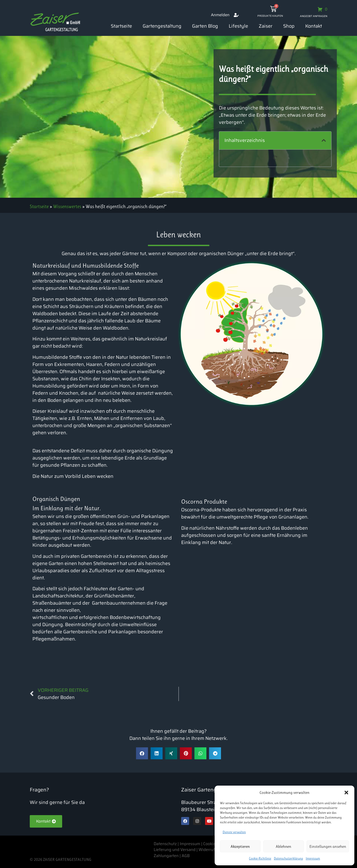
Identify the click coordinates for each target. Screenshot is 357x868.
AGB (186, 856)
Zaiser (266, 26)
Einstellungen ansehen (328, 846)
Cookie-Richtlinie (260, 858)
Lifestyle (238, 26)
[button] (346, 793)
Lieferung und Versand (175, 850)
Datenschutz (165, 844)
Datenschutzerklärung (288, 858)
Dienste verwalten (234, 832)
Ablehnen (283, 846)
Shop (289, 26)
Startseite (121, 26)
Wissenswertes (67, 207)
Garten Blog (205, 26)
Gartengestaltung (162, 26)
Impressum (313, 858)
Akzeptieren (240, 846)
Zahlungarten (166, 856)
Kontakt (314, 26)
